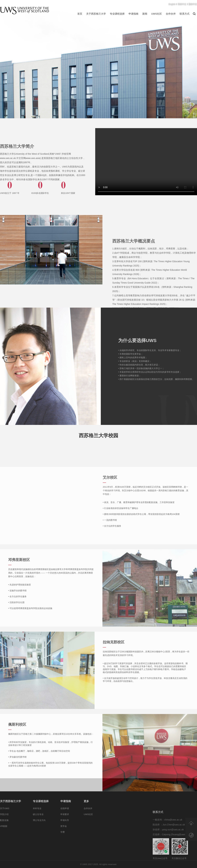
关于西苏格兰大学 (96, 14)
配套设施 (4, 830)
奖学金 (64, 836)
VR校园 (4, 836)
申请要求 (65, 824)
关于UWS (5, 819)
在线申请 (65, 819)
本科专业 (37, 819)
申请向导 (65, 830)
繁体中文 (193, 4)
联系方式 (185, 14)
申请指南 (133, 14)
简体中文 (182, 4)
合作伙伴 (171, 14)
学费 (63, 842)
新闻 (145, 14)
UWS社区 (157, 14)
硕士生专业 (38, 824)
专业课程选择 (117, 14)
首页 (80, 14)
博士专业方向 (39, 830)
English (172, 4)
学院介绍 (4, 824)
